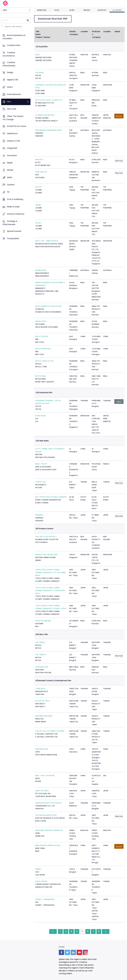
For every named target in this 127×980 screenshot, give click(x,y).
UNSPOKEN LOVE (42, 749)
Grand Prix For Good (16, 126)
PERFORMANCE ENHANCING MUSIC (49, 130)
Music (10, 177)
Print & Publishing (15, 199)
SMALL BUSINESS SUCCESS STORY (48, 306)
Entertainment (14, 94)
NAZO (38, 55)
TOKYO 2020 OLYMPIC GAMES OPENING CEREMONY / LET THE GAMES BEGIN (50, 573)
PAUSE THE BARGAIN (43, 621)
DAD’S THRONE (41, 881)
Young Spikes (13, 239)
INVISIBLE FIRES (41, 270)
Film (9, 102)
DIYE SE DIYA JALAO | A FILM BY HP (49, 100)
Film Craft (12, 109)
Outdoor (11, 185)
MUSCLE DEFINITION (43, 349)
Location (84, 32)
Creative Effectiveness (9, 64)
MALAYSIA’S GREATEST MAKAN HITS (49, 830)
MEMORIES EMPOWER (44, 716)
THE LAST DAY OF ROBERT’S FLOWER (50, 731)
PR (8, 192)
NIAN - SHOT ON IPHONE (45, 776)
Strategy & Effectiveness (10, 223)
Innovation (12, 155)
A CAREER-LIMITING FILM (45, 115)
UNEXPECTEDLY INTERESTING (46, 555)
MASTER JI (39, 160)
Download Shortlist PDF (53, 19)
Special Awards (14, 231)
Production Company (96, 34)
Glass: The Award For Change (13, 118)
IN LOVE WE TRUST (43, 701)
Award (117, 32)
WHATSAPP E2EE (42, 667)
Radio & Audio (13, 207)
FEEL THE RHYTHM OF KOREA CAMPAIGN (51, 497)
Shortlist (102, 10)
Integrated (12, 148)
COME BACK (40, 689)
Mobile (10, 170)
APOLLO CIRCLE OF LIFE (44, 361)
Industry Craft (14, 141)
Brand (38, 34)
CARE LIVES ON (41, 172)
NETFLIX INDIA (41, 376)
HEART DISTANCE (42, 791)
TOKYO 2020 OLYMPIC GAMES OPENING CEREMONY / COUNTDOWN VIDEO (50, 590)
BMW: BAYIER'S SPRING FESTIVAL (48, 845)
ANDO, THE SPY (41, 464)
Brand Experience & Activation (14, 37)
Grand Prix (42, 10)
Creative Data (14, 45)
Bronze (87, 10)
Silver (72, 10)
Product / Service (43, 37)
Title (37, 32)
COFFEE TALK (40, 482)
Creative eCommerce (9, 54)
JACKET (38, 223)
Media (10, 163)
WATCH (38, 187)
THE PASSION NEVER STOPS (46, 815)
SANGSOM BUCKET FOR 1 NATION (48, 803)
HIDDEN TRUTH (41, 321)
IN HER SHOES (41, 416)
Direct (10, 87)
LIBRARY (38, 869)
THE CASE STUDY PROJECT (46, 537)
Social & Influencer (16, 214)
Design (10, 72)
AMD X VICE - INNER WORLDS (47, 241)
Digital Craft (13, 80)
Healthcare (12, 134)
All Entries (117, 10)
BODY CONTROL (42, 336)
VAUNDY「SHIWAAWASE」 (46, 899)
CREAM (38, 205)
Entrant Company (74, 33)
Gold (57, 10)
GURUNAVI (39, 515)
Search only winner (13, 27)
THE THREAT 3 (41, 655)
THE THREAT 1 (41, 642)
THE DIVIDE (39, 73)
